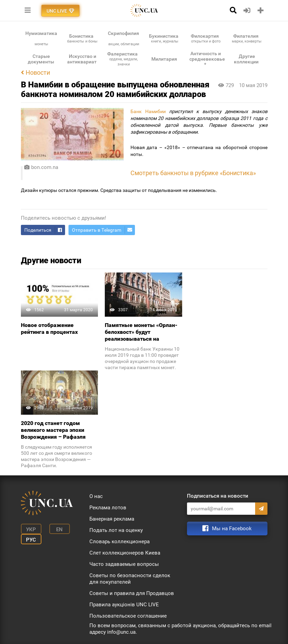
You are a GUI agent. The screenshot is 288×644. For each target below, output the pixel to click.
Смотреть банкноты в (162, 173)
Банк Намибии (148, 111)
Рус (31, 540)
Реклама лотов (108, 508)
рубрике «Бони (215, 173)
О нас (96, 496)
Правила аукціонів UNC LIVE (124, 605)
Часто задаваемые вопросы (124, 564)
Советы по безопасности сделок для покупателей (130, 579)
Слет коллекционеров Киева (125, 553)
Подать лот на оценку (116, 530)
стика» (246, 173)
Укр (31, 530)
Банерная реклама (112, 519)
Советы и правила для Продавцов (132, 593)
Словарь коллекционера (120, 542)
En (59, 530)
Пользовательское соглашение (128, 616)
